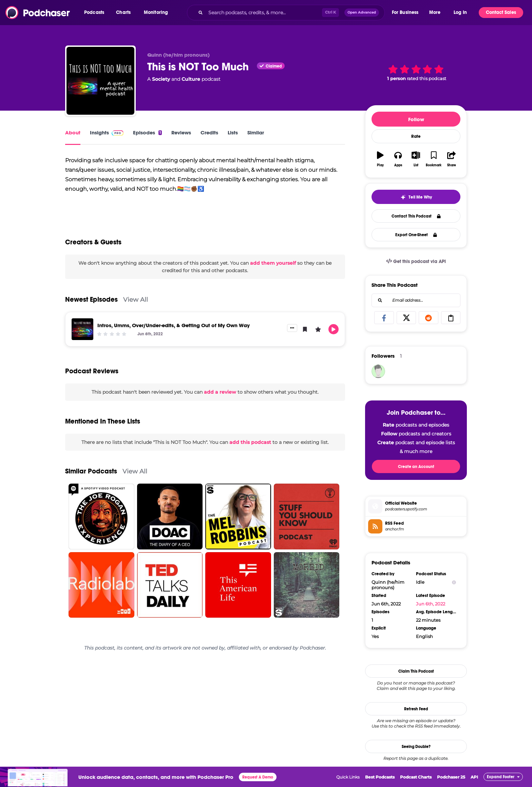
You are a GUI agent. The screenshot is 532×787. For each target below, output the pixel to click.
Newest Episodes (91, 304)
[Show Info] (454, 582)
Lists (233, 133)
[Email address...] (416, 300)
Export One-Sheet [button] (416, 235)
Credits (209, 133)
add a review (220, 397)
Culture (191, 79)
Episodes (147, 133)
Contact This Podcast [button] (416, 216)
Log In (460, 12)
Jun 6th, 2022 (431, 604)
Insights (107, 133)
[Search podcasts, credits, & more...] (264, 13)
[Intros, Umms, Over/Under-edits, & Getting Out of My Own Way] (82, 334)
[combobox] (286, 13)
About (73, 133)
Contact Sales (501, 12)
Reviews (181, 133)
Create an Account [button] (416, 467)
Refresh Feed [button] (416, 709)
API (474, 777)
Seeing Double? (416, 747)
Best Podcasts (380, 777)
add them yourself (273, 267)
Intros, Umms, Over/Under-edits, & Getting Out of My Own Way (174, 330)
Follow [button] (416, 119)
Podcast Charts (416, 777)
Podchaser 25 (451, 777)
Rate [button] (416, 136)
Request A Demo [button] (258, 777)
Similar (256, 133)
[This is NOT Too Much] (100, 81)
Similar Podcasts (91, 476)
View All (136, 304)
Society (161, 79)
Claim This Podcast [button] (416, 671)
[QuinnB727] (378, 371)
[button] (96, 13)
